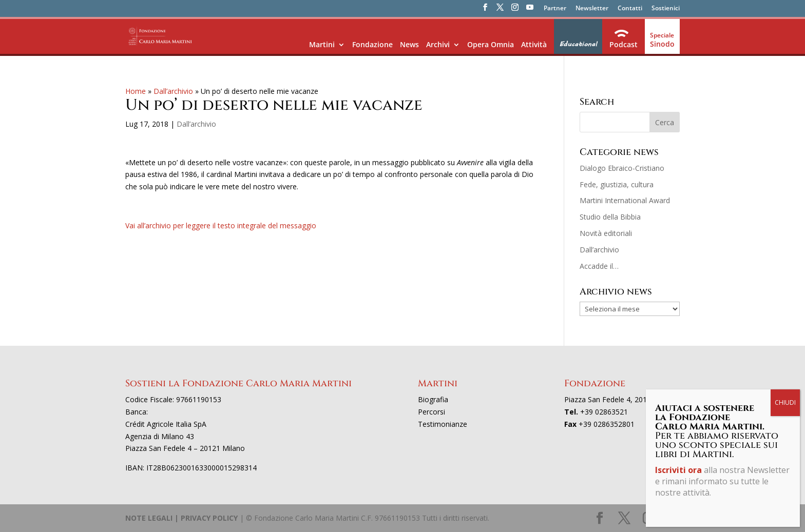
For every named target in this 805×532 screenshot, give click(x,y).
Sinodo (662, 44)
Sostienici (666, 9)
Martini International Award (625, 200)
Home (136, 91)
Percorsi (432, 412)
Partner (555, 9)
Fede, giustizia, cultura (617, 184)
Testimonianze (443, 424)
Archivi (438, 44)
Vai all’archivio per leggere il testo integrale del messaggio (221, 225)
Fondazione (372, 44)
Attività (534, 44)
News (409, 44)
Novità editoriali (606, 233)
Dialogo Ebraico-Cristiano (622, 168)
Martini (322, 44)
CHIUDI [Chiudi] (785, 402)
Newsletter (592, 9)
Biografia (433, 399)
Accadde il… (599, 266)
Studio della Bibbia (610, 217)
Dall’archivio (173, 91)
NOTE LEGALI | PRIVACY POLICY (181, 518)
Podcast (624, 44)
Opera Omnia (491, 44)
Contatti (630, 9)
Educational (578, 44)
